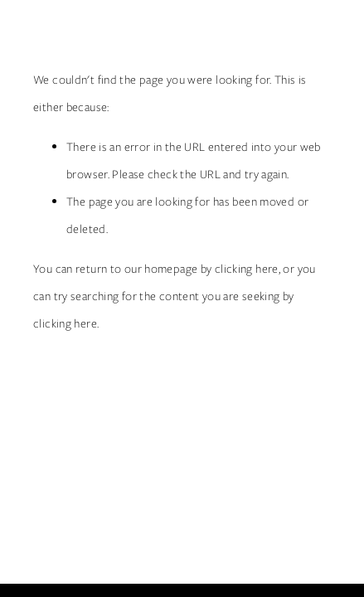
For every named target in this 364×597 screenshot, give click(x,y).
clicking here (247, 269)
